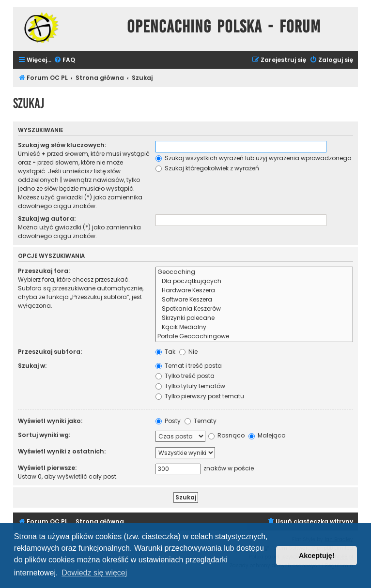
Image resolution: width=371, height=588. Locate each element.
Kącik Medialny (254, 327)
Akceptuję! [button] (317, 556)
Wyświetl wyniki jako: (50, 421)
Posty (168, 421)
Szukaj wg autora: (47, 219)
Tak (165, 352)
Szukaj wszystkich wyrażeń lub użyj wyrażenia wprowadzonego (253, 158)
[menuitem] (64, 60)
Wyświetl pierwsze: (47, 468)
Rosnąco (226, 435)
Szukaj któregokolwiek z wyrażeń (207, 168)
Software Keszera (254, 300)
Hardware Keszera (254, 291)
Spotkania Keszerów (254, 309)
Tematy (201, 421)
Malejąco (267, 435)
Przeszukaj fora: (44, 271)
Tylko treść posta (185, 376)
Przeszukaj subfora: (50, 352)
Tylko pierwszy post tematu (200, 396)
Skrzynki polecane (254, 318)
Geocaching (254, 272)
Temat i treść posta (189, 366)
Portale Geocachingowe (254, 337)
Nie (188, 352)
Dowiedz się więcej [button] (94, 573)
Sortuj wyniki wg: (44, 435)
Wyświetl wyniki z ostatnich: (62, 451)
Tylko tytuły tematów (190, 386)
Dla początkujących (254, 281)
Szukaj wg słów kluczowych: (62, 145)
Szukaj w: (32, 366)
